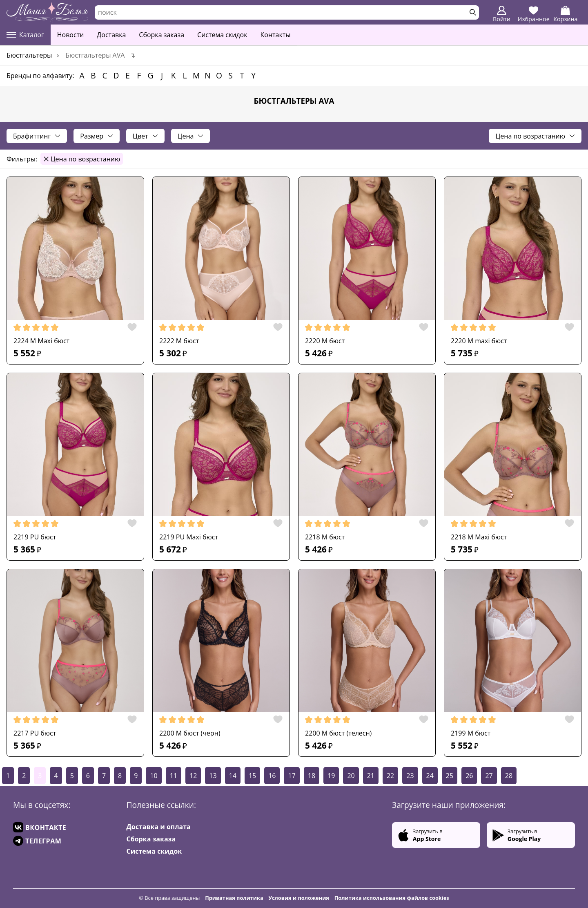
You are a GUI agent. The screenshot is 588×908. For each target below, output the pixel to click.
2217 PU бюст (35, 733)
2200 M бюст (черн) (190, 733)
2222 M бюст (179, 341)
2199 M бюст (471, 733)
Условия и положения (299, 898)
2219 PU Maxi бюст (189, 537)
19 (331, 776)
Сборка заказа (161, 35)
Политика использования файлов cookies (392, 898)
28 (509, 776)
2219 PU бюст (35, 537)
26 (469, 776)
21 (371, 776)
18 (312, 776)
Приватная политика (234, 898)
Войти (502, 14)
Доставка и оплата (159, 827)
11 (174, 776)
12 (193, 776)
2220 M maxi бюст (479, 341)
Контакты (276, 35)
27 (489, 776)
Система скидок (222, 35)
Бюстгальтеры (29, 55)
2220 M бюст (325, 341)
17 (292, 776)
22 (390, 776)
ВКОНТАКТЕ (40, 827)
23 (410, 776)
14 (233, 776)
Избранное (534, 14)
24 (430, 776)
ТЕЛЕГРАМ (37, 841)
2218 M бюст (325, 537)
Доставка (111, 35)
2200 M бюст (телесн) (338, 733)
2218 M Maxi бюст (479, 537)
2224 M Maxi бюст (41, 341)
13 (213, 776)
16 (272, 776)
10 (154, 776)
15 (252, 776)
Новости (71, 35)
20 (351, 776)
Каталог (25, 35)
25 (450, 776)
